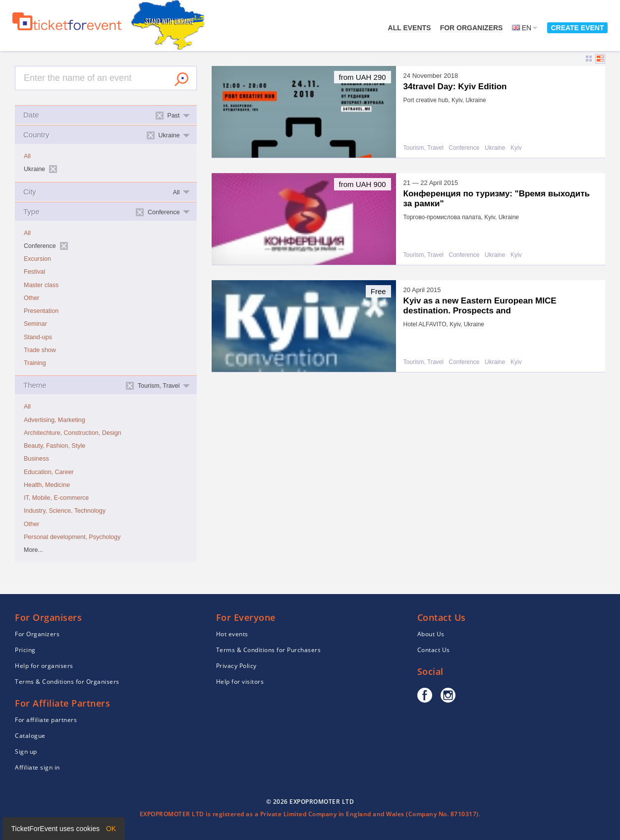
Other (31, 298)
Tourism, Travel (423, 148)
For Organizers (472, 28)
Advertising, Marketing (55, 420)
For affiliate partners (46, 720)
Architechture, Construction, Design (73, 433)
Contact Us (434, 650)
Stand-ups (38, 337)
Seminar (35, 324)
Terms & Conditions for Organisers (67, 682)
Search (181, 79)
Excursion (37, 259)
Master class (41, 285)
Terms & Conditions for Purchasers (269, 650)
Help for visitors (240, 682)
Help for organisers (44, 666)
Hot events (232, 634)
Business (36, 459)
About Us (431, 634)
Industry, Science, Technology (65, 511)
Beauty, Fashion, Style (55, 446)
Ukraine (495, 148)
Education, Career (49, 472)
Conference (464, 148)
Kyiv (516, 148)
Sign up (26, 751)
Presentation (41, 311)
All (27, 156)
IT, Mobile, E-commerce (56, 498)
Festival (34, 272)
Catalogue (30, 736)
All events (410, 28)
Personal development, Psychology (72, 537)
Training (35, 363)
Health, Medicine (47, 485)
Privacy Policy (236, 666)
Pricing (25, 650)
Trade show (40, 350)
